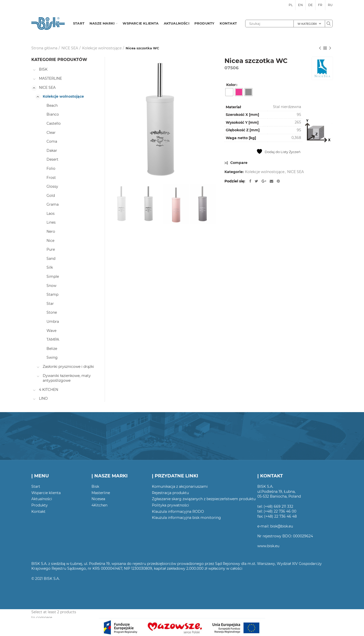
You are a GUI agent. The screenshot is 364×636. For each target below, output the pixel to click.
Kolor (231, 85)
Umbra (53, 322)
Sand (51, 259)
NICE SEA (70, 48)
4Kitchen (99, 505)
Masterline (101, 493)
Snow (51, 286)
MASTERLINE (50, 78)
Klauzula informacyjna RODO (178, 512)
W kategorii (307, 24)
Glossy (52, 186)
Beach (52, 105)
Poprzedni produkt (320, 48)
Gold (51, 196)
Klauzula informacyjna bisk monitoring (186, 518)
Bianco (53, 114)
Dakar (52, 151)
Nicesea (98, 499)
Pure (51, 249)
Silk (50, 267)
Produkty (40, 505)
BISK (43, 69)
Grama (53, 204)
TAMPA (53, 340)
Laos (51, 214)
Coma (52, 141)
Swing (52, 357)
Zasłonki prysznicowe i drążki (68, 367)
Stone (52, 312)
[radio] (229, 92)
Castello (54, 123)
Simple (53, 277)
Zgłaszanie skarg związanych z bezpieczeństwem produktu (204, 499)
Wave (51, 331)
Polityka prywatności (170, 505)
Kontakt (38, 512)
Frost (51, 178)
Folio (51, 168)
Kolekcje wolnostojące (102, 48)
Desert (52, 159)
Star (50, 304)
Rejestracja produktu (170, 493)
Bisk (95, 486)
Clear (51, 133)
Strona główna (44, 48)
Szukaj (329, 24)
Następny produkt (330, 48)
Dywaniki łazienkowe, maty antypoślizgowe (67, 378)
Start (36, 486)
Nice (50, 241)
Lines (51, 222)
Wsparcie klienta (46, 493)
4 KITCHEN (49, 390)
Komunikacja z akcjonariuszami (180, 486)
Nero (51, 231)
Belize (52, 349)
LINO (43, 398)
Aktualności (42, 499)
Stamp (52, 294)
